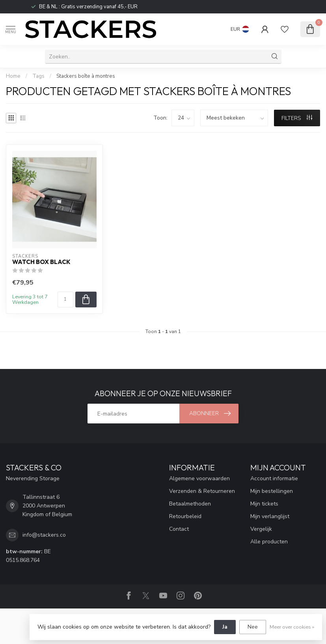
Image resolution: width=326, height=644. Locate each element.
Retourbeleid (185, 516)
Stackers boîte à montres (86, 76)
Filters (297, 118)
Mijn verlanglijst (270, 516)
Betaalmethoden (190, 504)
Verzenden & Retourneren (202, 491)
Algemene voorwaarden (199, 478)
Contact (179, 529)
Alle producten (269, 542)
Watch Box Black (41, 262)
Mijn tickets (264, 504)
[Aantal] (65, 300)
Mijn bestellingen (272, 491)
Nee (253, 627)
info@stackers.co (44, 535)
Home (13, 76)
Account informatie (274, 478)
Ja (225, 627)
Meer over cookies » (292, 627)
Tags (38, 76)
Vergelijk (261, 529)
